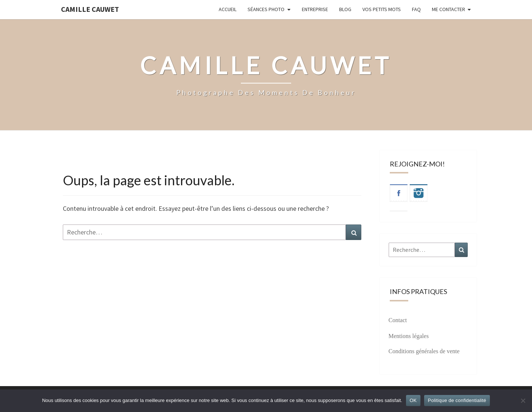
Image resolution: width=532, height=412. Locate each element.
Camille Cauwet (90, 9)
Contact (398, 320)
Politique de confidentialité (457, 400)
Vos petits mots (382, 9)
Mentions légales (409, 336)
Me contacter (449, 9)
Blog (345, 9)
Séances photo (266, 9)
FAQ (416, 9)
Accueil (228, 9)
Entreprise (315, 9)
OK (413, 400)
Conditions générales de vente (424, 351)
